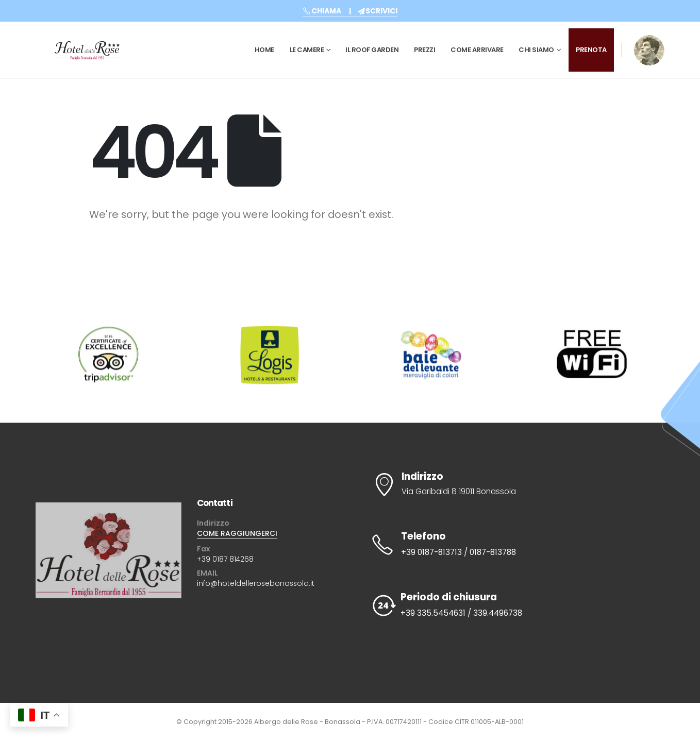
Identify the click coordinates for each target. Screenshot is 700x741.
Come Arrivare (477, 50)
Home (264, 50)
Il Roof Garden (372, 50)
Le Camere (307, 50)
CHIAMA (322, 11)
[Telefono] (511, 545)
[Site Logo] (87, 50)
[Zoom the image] (649, 42)
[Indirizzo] (511, 484)
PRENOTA (591, 50)
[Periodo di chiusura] (511, 605)
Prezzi (424, 50)
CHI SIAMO (536, 50)
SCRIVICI (378, 11)
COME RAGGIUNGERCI (237, 533)
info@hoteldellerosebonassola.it (256, 583)
